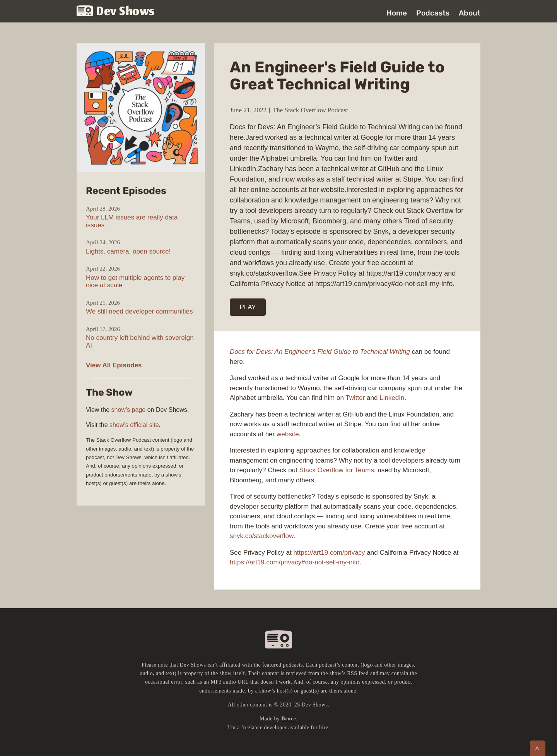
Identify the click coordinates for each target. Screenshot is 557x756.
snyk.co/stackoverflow (261, 536)
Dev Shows (116, 12)
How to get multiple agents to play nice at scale (135, 282)
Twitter (355, 398)
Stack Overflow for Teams (337, 470)
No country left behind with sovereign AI (140, 342)
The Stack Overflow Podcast (310, 110)
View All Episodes (114, 365)
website (288, 434)
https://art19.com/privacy (329, 553)
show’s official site (134, 425)
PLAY (248, 307)
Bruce (289, 719)
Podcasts (433, 13)
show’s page (129, 410)
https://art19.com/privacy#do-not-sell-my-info (295, 562)
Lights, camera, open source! (128, 251)
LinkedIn (392, 398)
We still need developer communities (139, 311)
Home (397, 13)
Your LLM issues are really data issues (132, 221)
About (470, 13)
